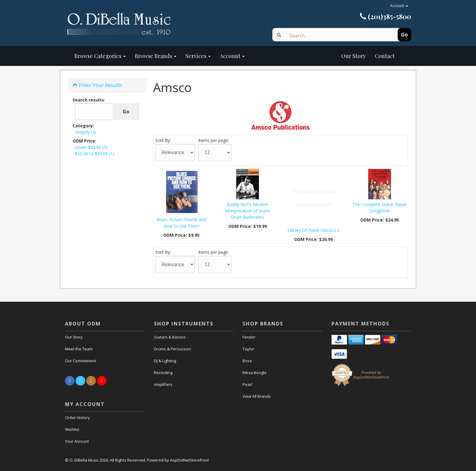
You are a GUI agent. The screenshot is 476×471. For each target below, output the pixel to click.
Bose (247, 361)
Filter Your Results (97, 85)
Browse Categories (100, 56)
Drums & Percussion (173, 349)
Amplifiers (163, 384)
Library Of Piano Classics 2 (314, 230)
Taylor (248, 349)
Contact (385, 56)
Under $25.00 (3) (91, 147)
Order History (77, 418)
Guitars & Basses (170, 337)
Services (198, 56)
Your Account (77, 441)
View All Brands (257, 396)
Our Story (310, 56)
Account (399, 6)
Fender (249, 337)
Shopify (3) (85, 132)
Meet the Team (79, 349)
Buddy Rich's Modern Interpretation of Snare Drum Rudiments (247, 211)
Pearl (247, 384)
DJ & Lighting (165, 361)
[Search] (336, 36)
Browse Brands (156, 56)
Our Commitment (80, 361)
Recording (163, 373)
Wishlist (72, 429)
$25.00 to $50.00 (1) (95, 154)
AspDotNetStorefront (189, 460)
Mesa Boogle (255, 373)
